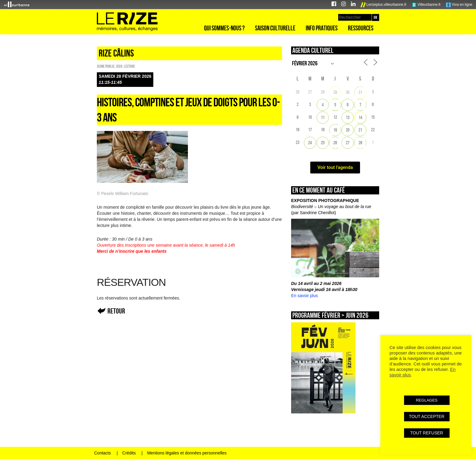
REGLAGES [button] (427, 400)
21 (360, 130)
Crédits (129, 453)
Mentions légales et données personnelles (187, 453)
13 (348, 117)
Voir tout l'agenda (335, 167)
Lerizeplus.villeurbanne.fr (384, 5)
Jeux (119, 66)
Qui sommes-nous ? (224, 28)
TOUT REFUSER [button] (427, 433)
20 (348, 130)
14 (360, 117)
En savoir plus (304, 296)
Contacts (102, 453)
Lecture (129, 66)
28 (360, 143)
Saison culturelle (275, 28)
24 (310, 143)
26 (335, 143)
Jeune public (106, 66)
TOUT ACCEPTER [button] (427, 416)
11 (323, 117)
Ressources (361, 28)
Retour (116, 311)
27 (348, 143)
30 (348, 92)
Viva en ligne (459, 5)
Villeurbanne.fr (426, 5)
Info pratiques (322, 28)
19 (335, 130)
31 (360, 92)
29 (335, 92)
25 (323, 143)
